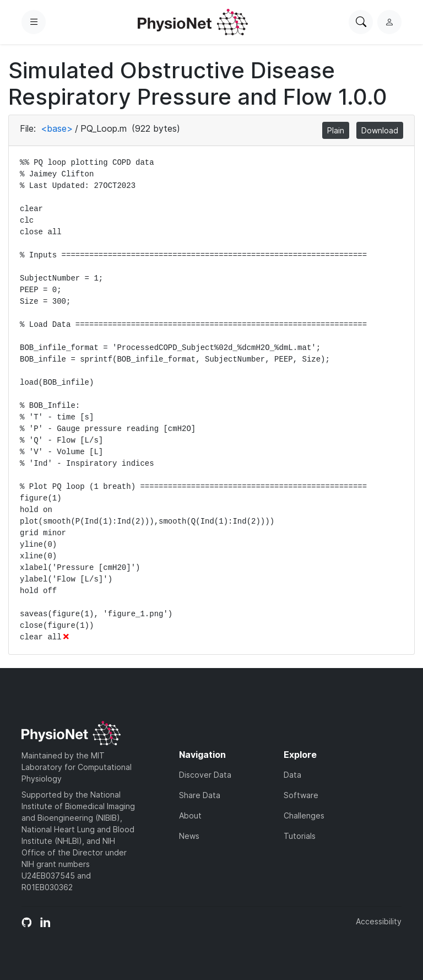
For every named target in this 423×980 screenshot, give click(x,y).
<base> (57, 128)
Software (301, 795)
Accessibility (379, 921)
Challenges (304, 815)
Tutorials (300, 836)
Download (380, 130)
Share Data (200, 795)
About (190, 815)
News (189, 836)
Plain (336, 130)
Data (292, 775)
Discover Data (205, 775)
